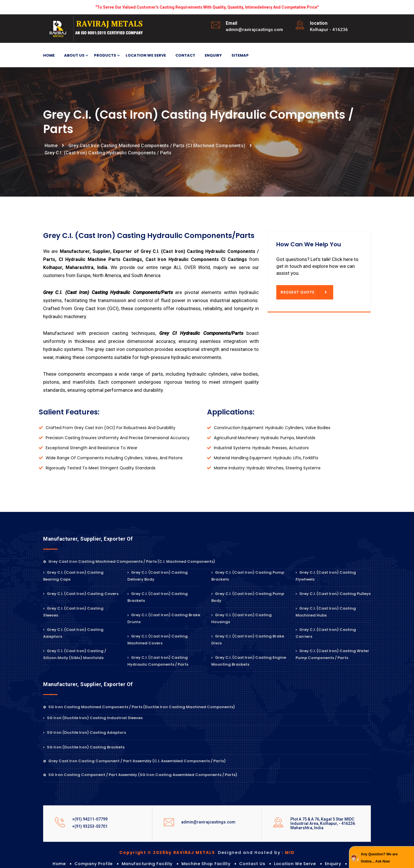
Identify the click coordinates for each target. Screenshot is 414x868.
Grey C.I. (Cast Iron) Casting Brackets (158, 597)
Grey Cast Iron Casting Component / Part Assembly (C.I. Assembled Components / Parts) (134, 761)
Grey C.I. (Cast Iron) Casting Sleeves (73, 612)
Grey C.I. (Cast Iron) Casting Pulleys (333, 594)
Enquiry (213, 55)
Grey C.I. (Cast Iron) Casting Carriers (326, 633)
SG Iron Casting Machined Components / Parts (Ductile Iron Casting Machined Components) (139, 707)
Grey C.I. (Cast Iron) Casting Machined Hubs (326, 612)
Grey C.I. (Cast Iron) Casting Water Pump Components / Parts (332, 654)
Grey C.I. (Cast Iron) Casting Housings (241, 618)
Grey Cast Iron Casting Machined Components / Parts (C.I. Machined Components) (129, 561)
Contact (185, 55)
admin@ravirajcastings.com (254, 30)
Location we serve (146, 55)
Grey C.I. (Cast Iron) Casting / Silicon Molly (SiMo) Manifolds (75, 654)
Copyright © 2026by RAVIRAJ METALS (168, 852)
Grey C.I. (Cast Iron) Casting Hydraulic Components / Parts (158, 661)
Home (49, 55)
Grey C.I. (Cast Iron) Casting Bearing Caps (73, 576)
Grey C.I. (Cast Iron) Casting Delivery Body (158, 576)
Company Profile (94, 864)
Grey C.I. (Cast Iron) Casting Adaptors (73, 633)
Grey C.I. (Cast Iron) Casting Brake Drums (164, 618)
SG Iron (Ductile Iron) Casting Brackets (84, 747)
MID (290, 852)
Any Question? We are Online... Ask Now (379, 858)
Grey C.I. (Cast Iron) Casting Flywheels (326, 576)
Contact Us (252, 864)
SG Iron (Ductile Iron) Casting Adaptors (85, 732)
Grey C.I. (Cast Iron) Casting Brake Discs (248, 640)
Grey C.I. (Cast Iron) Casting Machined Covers (158, 640)
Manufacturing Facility (147, 864)
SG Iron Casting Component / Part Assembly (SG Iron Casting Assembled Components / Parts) (140, 775)
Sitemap (240, 55)
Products (105, 56)
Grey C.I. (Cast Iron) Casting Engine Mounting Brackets (249, 661)
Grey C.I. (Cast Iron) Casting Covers (81, 594)
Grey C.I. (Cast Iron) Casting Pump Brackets (248, 576)
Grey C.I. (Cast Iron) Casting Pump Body (248, 597)
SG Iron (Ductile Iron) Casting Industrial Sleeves (93, 718)
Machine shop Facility (206, 864)
